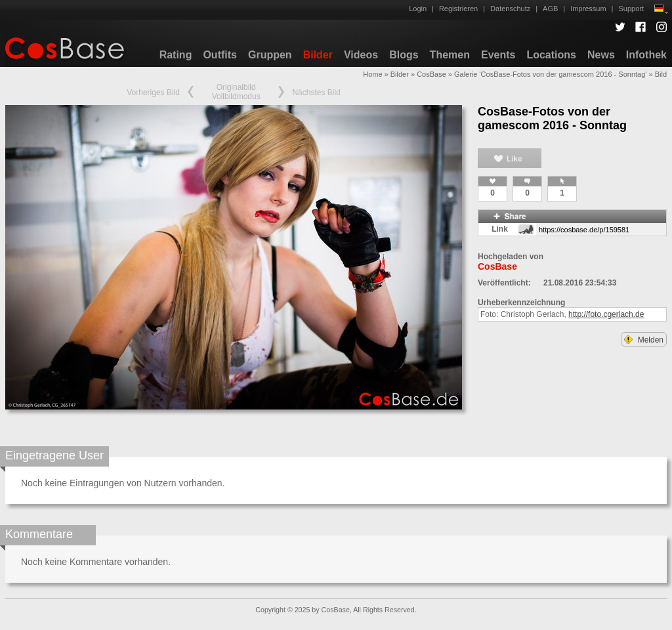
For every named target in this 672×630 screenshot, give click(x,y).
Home (372, 74)
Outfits (220, 55)
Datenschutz (510, 9)
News (601, 55)
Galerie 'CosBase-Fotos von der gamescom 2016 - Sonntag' (550, 74)
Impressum (588, 9)
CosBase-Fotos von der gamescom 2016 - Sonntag (552, 118)
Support (631, 9)
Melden (644, 340)
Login (418, 9)
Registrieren (458, 9)
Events (498, 55)
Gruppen (270, 55)
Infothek (646, 55)
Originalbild (236, 87)
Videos (361, 55)
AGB (550, 9)
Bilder (318, 55)
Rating (176, 55)
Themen (450, 55)
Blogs (404, 55)
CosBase (431, 74)
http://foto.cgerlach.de (606, 314)
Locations (551, 55)
